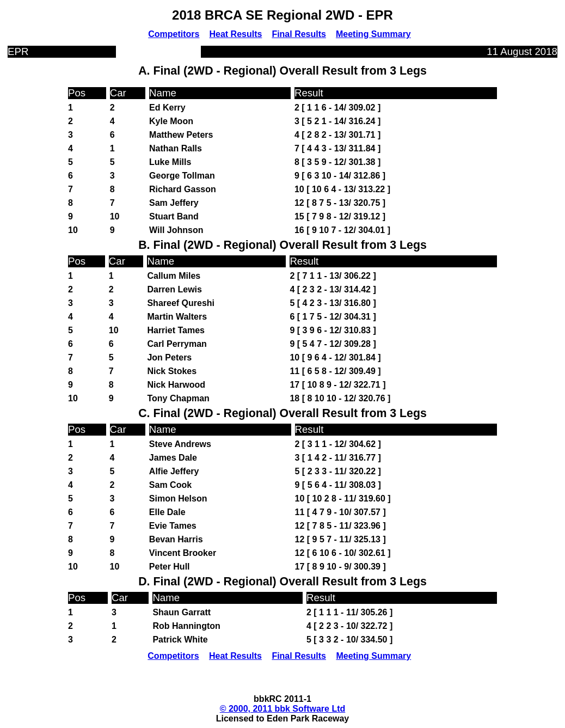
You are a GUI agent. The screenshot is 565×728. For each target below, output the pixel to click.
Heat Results (235, 34)
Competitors (174, 34)
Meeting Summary (373, 34)
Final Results (299, 34)
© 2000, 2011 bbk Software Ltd (283, 709)
